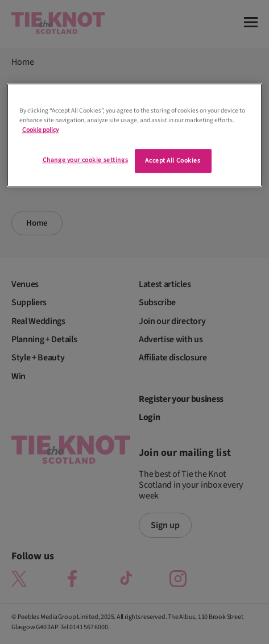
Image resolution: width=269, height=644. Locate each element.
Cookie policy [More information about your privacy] (40, 130)
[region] (134, 135)
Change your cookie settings (85, 160)
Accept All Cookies (173, 161)
